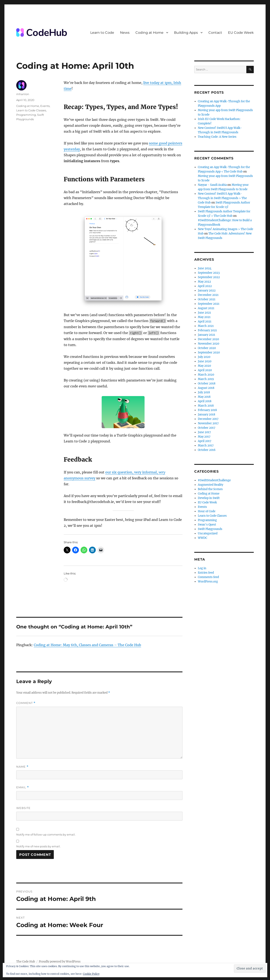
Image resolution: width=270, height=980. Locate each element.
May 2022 (204, 282)
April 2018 (205, 401)
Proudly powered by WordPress (60, 962)
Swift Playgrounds (210, 529)
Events (45, 106)
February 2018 (207, 410)
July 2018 (204, 392)
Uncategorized (208, 533)
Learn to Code (102, 33)
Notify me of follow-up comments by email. (46, 834)
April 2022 (205, 286)
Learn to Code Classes (31, 110)
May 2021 (204, 317)
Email (23, 787)
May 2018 (204, 397)
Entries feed (206, 573)
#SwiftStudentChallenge (214, 480)
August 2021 (206, 308)
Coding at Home (149, 33)
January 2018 (207, 415)
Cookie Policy (91, 974)
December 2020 (208, 339)
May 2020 (204, 366)
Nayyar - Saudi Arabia (212, 185)
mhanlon (23, 94)
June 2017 (204, 432)
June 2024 (205, 268)
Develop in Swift (209, 498)
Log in (202, 568)
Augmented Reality (211, 485)
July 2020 (204, 357)
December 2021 (208, 295)
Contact (215, 33)
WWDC (202, 538)
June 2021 (204, 313)
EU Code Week (241, 33)
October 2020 (207, 348)
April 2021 (205, 321)
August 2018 (206, 388)
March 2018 (206, 406)
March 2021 (206, 326)
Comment (26, 703)
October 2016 (207, 450)
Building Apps (186, 33)
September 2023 (209, 273)
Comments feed (208, 577)
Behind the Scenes (210, 489)
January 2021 (207, 335)
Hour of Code (207, 511)
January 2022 (207, 290)
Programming (26, 115)
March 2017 (206, 446)
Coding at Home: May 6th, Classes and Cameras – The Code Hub (87, 645)
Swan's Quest (207, 525)
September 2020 (209, 353)
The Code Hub (26, 962)
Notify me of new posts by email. (38, 846)
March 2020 (206, 375)
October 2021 (207, 299)
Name (22, 767)
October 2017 (207, 428)
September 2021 (209, 304)
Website (23, 808)
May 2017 (204, 437)
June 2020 (205, 361)
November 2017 (208, 423)
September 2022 (209, 277)
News (125, 33)
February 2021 (207, 330)
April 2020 (205, 370)
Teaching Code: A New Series (217, 137)
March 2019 (206, 379)
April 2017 (205, 441)
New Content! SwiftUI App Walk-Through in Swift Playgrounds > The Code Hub (222, 198)
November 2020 (209, 344)
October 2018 (207, 384)
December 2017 (208, 419)
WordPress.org (208, 582)
